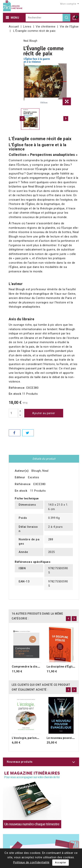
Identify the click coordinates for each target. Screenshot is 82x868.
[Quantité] (13, 413)
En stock (15, 394)
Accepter (61, 862)
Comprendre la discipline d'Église (35, 667)
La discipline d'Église (61, 667)
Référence (23, 484)
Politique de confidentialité (31, 862)
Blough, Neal (40, 471)
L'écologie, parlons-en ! (28, 738)
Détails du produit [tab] (44, 459)
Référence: (17, 388)
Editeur (20, 477)
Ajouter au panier (44, 413)
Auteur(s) (22, 471)
